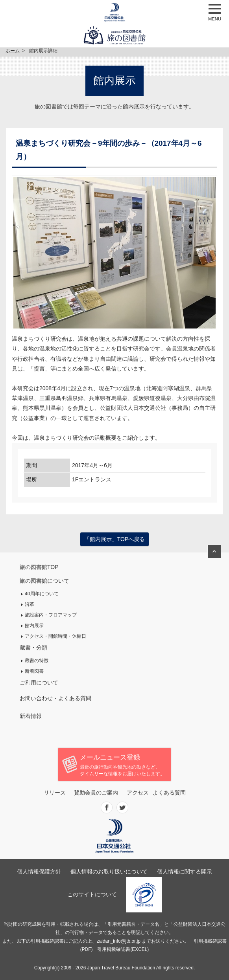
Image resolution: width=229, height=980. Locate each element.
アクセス (138, 793)
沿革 (30, 604)
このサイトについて (92, 894)
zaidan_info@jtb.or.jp (119, 941)
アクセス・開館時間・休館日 (55, 636)
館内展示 (34, 626)
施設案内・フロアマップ (51, 615)
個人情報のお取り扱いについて (109, 872)
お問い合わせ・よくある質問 (55, 698)
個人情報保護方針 (39, 872)
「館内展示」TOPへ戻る (115, 539)
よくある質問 (169, 793)
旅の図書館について (44, 581)
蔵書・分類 (33, 648)
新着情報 (31, 716)
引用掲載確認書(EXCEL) (123, 949)
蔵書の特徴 (37, 661)
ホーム (13, 51)
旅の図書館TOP (39, 567)
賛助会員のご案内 (96, 793)
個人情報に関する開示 (185, 872)
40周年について (42, 594)
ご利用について (39, 683)
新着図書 (34, 671)
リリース (55, 793)
